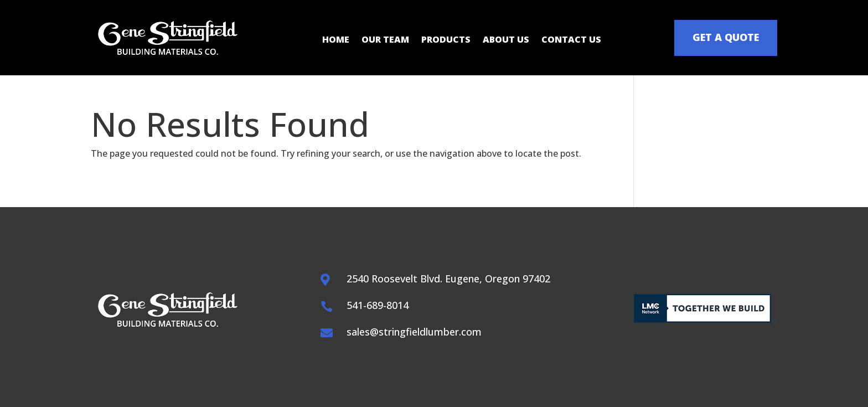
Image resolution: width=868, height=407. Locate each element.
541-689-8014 (378, 305)
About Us (506, 40)
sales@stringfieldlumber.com (414, 332)
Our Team (385, 40)
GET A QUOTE (726, 37)
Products (446, 40)
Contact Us (571, 40)
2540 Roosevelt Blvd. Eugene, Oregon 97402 (448, 279)
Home (336, 40)
